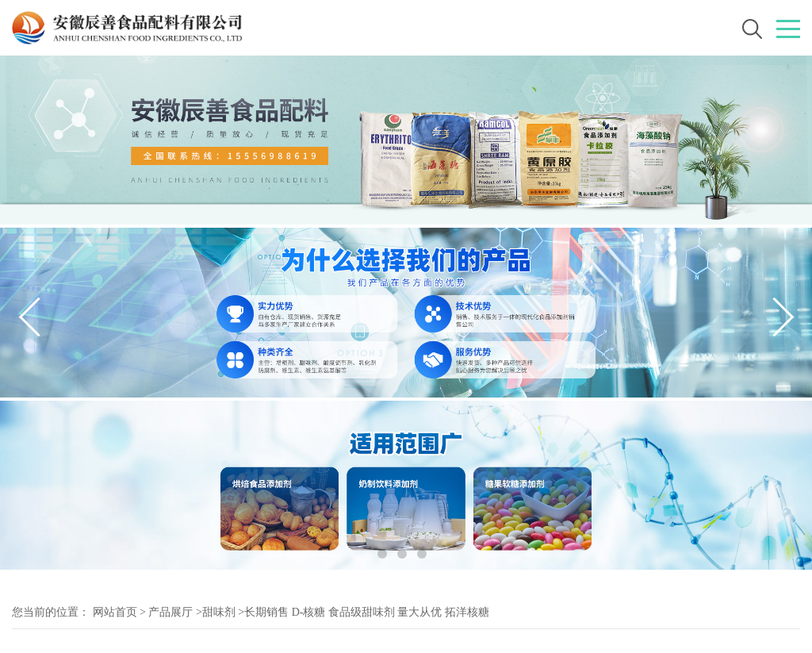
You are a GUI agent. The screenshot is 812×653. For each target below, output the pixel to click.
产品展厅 (170, 612)
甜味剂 (219, 612)
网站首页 (115, 612)
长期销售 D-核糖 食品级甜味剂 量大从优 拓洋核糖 (367, 612)
